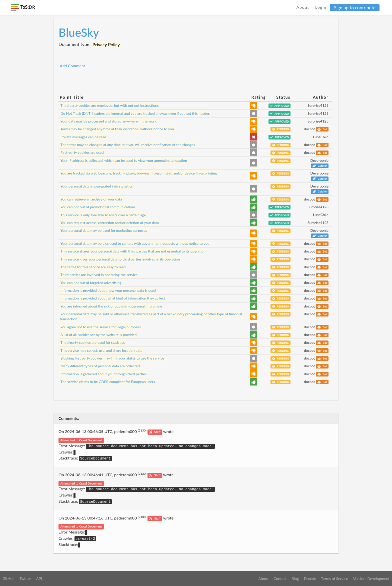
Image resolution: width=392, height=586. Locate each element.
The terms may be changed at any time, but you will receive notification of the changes (128, 145)
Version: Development (371, 578)
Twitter (25, 578)
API (39, 578)
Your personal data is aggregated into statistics (97, 186)
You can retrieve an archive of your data (91, 199)
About (303, 7)
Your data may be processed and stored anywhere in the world (109, 121)
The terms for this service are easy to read (93, 267)
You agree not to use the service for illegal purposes (101, 327)
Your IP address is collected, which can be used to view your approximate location (124, 160)
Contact (280, 578)
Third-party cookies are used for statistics (93, 342)
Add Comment (72, 66)
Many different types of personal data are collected (100, 366)
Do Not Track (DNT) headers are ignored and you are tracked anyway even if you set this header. (135, 113)
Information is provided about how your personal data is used (108, 290)
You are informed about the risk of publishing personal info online (111, 306)
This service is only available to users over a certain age (103, 215)
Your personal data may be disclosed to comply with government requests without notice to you (135, 243)
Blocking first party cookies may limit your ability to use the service (112, 358)
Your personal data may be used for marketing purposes (104, 230)
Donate (310, 578)
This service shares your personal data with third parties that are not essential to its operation (133, 251)
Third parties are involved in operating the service (99, 275)
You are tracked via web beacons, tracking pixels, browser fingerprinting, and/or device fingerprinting (139, 173)
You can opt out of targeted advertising (91, 282)
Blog (295, 578)
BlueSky (79, 32)
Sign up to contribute (355, 7)
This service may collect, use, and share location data (101, 350)
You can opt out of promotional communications (98, 207)
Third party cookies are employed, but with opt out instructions (110, 105)
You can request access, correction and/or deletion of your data (110, 223)
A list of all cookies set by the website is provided (99, 335)
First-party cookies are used (82, 152)
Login (321, 7)
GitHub (8, 578)
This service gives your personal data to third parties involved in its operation (120, 259)
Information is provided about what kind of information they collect (113, 298)
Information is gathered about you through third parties (103, 374)
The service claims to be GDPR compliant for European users (108, 382)
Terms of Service (334, 578)
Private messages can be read (83, 137)
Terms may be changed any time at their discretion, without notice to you (117, 129)
